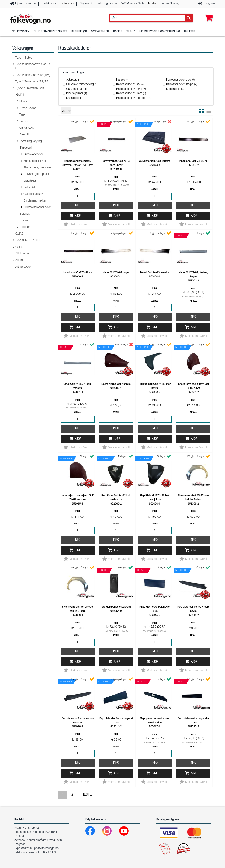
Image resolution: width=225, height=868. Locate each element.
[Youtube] (127, 832)
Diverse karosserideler (37, 207)
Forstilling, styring (31, 141)
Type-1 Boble (24, 58)
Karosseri (26, 148)
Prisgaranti (85, 4)
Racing (118, 32)
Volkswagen (21, 32)
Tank (22, 115)
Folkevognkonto (107, 4)
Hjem (19, 4)
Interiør (24, 221)
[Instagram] (110, 832)
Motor (23, 102)
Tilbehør (25, 227)
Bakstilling (26, 135)
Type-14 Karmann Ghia (30, 89)
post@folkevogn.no (46, 849)
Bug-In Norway (170, 4)
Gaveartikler (100, 32)
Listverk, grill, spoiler (36, 174)
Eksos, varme (28, 108)
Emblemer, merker (35, 201)
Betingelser (67, 4)
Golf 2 (19, 234)
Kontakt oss (48, 4)
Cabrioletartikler (33, 194)
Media (152, 4)
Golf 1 (20, 95)
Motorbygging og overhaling (160, 32)
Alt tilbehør (22, 254)
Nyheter (190, 32)
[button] (208, 14)
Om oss (31, 4)
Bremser (25, 122)
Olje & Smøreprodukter (50, 32)
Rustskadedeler (33, 155)
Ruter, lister (30, 188)
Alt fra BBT (22, 260)
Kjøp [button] (78, 216)
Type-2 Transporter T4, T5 (32, 82)
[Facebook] (93, 832)
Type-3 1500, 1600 (28, 240)
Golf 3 (19, 247)
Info (77, 206)
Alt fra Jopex (23, 267)
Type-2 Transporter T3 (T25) (33, 75)
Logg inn (209, 4)
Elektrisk (25, 214)
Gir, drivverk (27, 128)
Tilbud (131, 32)
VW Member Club (133, 4)
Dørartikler (30, 181)
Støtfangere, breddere (37, 168)
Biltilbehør (79, 32)
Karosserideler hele (35, 161)
